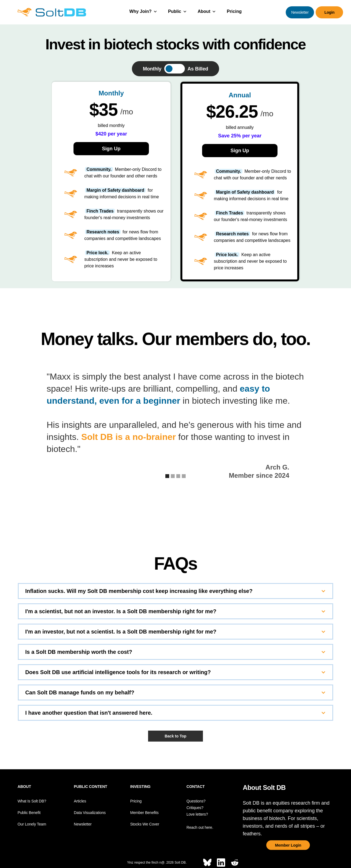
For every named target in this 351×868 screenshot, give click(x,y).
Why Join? (141, 11)
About (204, 11)
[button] (143, 12)
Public (175, 11)
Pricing (234, 11)
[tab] (175, 69)
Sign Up (111, 149)
